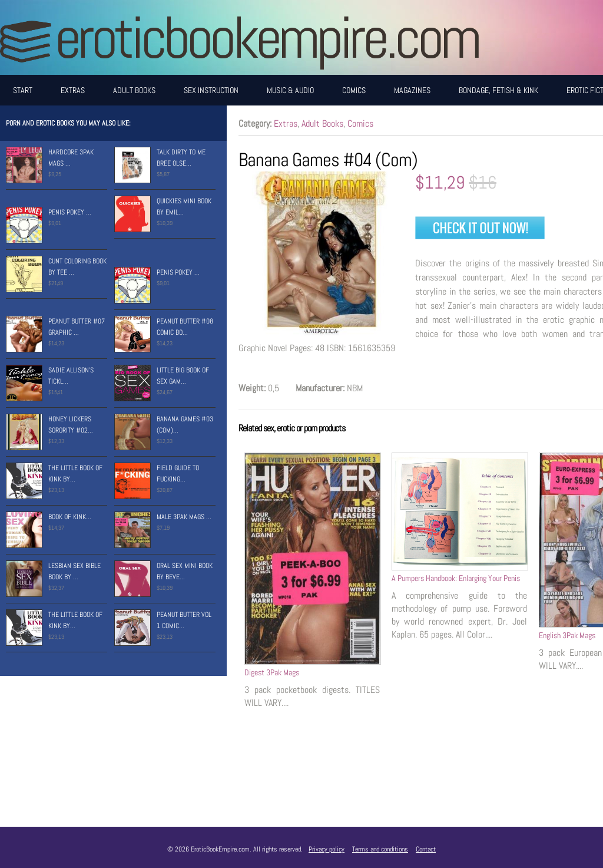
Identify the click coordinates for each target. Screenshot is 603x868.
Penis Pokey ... (70, 212)
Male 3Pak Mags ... (184, 517)
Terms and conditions (380, 849)
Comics (354, 90)
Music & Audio (290, 90)
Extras (73, 90)
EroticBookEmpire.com (267, 37)
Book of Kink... (70, 517)
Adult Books (134, 90)
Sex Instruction (211, 90)
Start (23, 90)
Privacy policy (327, 849)
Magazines (412, 90)
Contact (426, 849)
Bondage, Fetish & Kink (498, 90)
